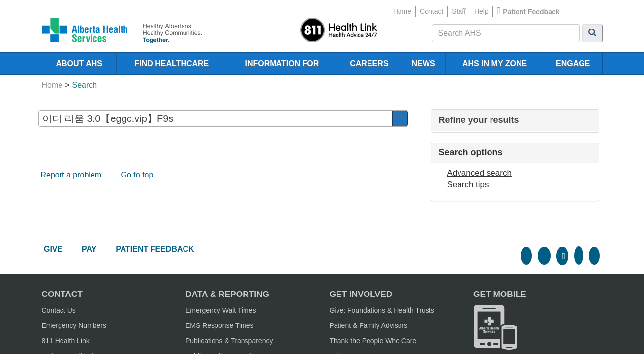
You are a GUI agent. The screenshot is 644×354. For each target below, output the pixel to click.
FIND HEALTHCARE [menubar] (171, 64)
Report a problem (71, 175)
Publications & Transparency (229, 341)
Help (481, 11)
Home (402, 11)
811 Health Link (66, 341)
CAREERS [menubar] (369, 64)
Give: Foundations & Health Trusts (382, 310)
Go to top (137, 175)
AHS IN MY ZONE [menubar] (495, 64)
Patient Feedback (531, 12)
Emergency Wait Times (221, 310)
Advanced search (479, 173)
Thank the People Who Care (373, 341)
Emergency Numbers (74, 325)
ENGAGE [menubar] (573, 64)
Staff (459, 11)
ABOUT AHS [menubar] (79, 64)
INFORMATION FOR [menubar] (282, 64)
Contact (431, 11)
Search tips (468, 185)
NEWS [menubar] (424, 64)
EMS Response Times (220, 325)
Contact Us (59, 310)
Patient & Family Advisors (369, 325)
